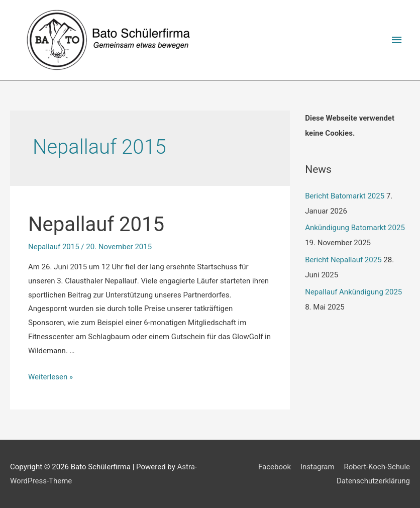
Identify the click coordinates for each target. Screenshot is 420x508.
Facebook (275, 467)
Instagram (318, 467)
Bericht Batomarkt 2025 (345, 196)
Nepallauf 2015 (96, 224)
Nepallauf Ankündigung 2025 (353, 292)
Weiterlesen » (50, 377)
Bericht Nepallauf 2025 (343, 260)
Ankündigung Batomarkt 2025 (355, 228)
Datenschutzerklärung (373, 481)
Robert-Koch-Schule (377, 467)
